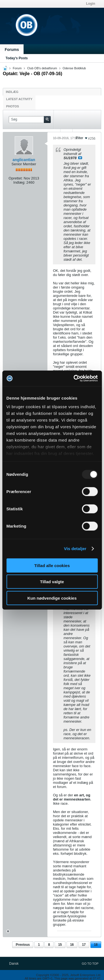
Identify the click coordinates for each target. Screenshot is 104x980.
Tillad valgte (52, 582)
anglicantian (24, 160)
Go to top (90, 964)
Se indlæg (80, 158)
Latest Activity (19, 99)
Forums (12, 50)
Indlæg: (19, 182)
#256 (92, 139)
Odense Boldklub (74, 68)
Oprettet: (16, 178)
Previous (23, 945)
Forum (17, 68)
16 (72, 945)
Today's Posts (17, 58)
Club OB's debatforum (42, 68)
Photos (12, 106)
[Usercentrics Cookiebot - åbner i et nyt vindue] (74, 378)
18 (96, 945)
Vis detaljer (75, 549)
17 (84, 945)
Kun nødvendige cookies (52, 598)
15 (60, 945)
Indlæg (12, 92)
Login (91, 4)
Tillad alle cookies (52, 565)
